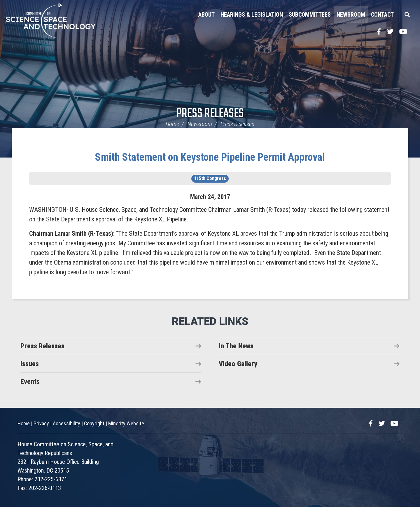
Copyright (94, 423)
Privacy (41, 423)
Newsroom (351, 15)
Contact (382, 15)
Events (30, 382)
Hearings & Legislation (252, 15)
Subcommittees (310, 15)
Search (407, 15)
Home (172, 124)
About (206, 15)
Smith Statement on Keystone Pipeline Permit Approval (210, 157)
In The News (236, 346)
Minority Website (126, 423)
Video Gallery (238, 364)
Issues (30, 364)
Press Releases (210, 114)
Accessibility (66, 423)
